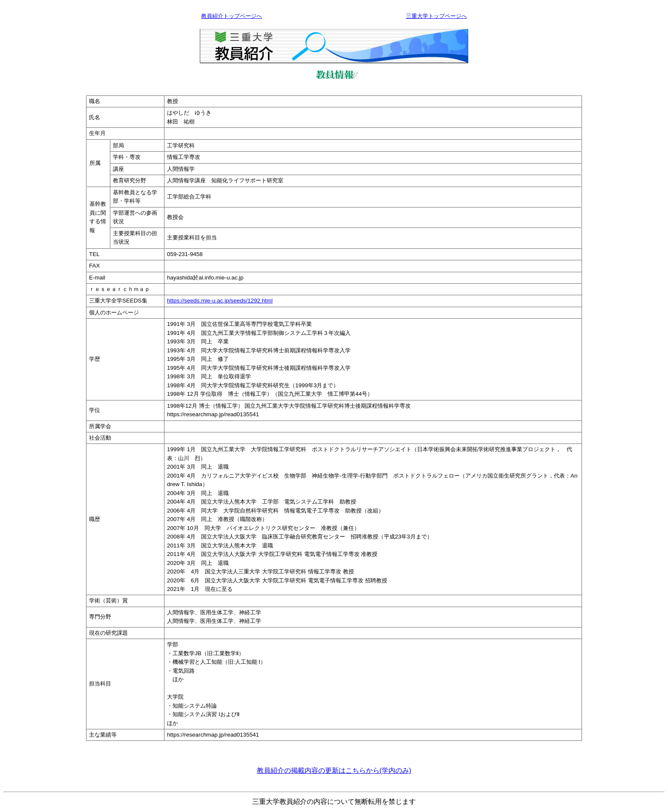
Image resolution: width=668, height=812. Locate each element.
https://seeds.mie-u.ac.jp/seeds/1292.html (220, 301)
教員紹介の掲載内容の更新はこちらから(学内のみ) (334, 770)
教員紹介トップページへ (232, 16)
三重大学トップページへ (436, 16)
